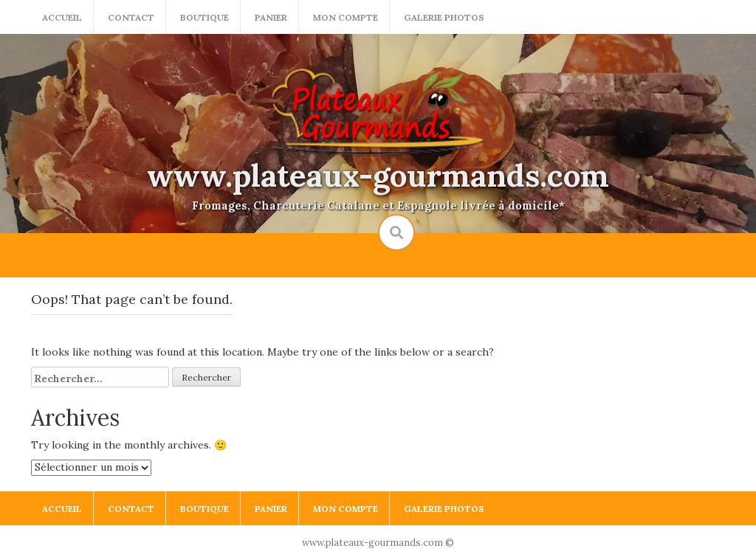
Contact (131, 17)
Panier (271, 17)
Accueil (62, 17)
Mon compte (346, 17)
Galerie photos (444, 17)
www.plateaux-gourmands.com (378, 176)
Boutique (205, 17)
